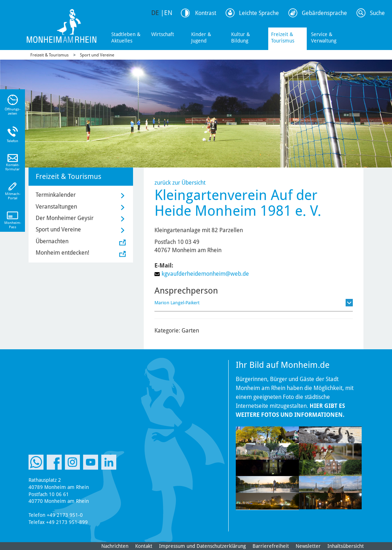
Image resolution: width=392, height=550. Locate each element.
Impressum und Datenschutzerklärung (202, 546)
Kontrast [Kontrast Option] (206, 13)
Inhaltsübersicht (346, 546)
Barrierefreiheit (271, 546)
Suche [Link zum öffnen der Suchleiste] (377, 13)
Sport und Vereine (97, 55)
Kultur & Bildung (241, 37)
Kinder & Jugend (201, 37)
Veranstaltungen (56, 207)
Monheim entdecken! (62, 253)
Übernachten (52, 241)
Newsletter (308, 546)
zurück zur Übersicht (180, 183)
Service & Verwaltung (324, 37)
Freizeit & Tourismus (283, 37)
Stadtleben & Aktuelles (126, 37)
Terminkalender (56, 195)
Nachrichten (115, 546)
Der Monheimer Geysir (65, 218)
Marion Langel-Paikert (177, 303)
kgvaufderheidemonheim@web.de (205, 274)
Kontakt (144, 546)
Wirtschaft (163, 34)
